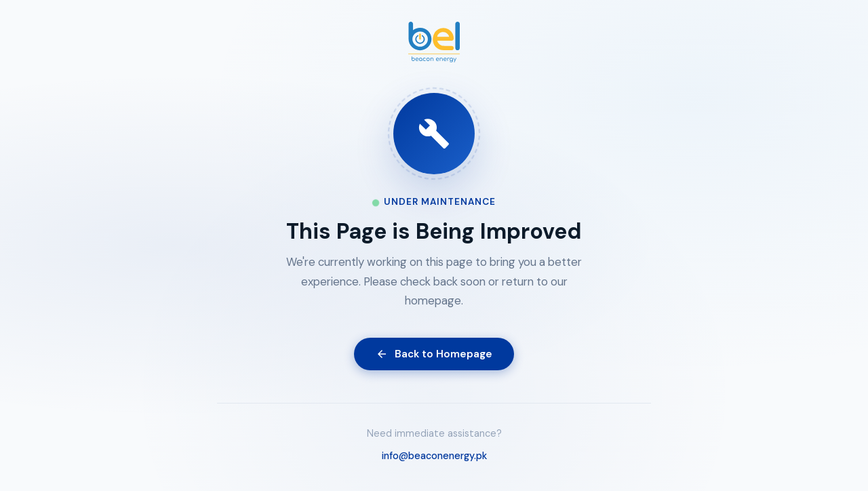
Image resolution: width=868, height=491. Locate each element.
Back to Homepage (434, 354)
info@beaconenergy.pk (434, 456)
